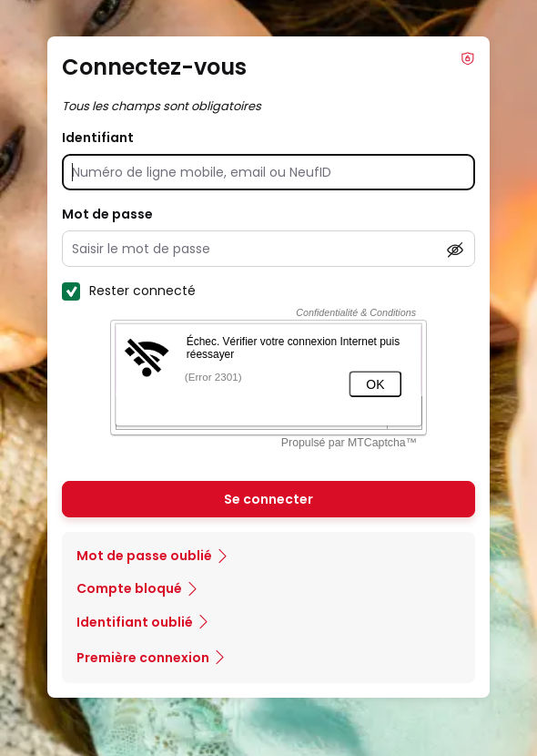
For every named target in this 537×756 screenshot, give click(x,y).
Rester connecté (129, 291)
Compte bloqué (129, 588)
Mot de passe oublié (144, 556)
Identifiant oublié (135, 622)
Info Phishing (468, 58)
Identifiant (98, 138)
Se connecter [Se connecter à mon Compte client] (268, 499)
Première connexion (143, 658)
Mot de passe (107, 214)
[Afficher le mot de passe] (455, 250)
